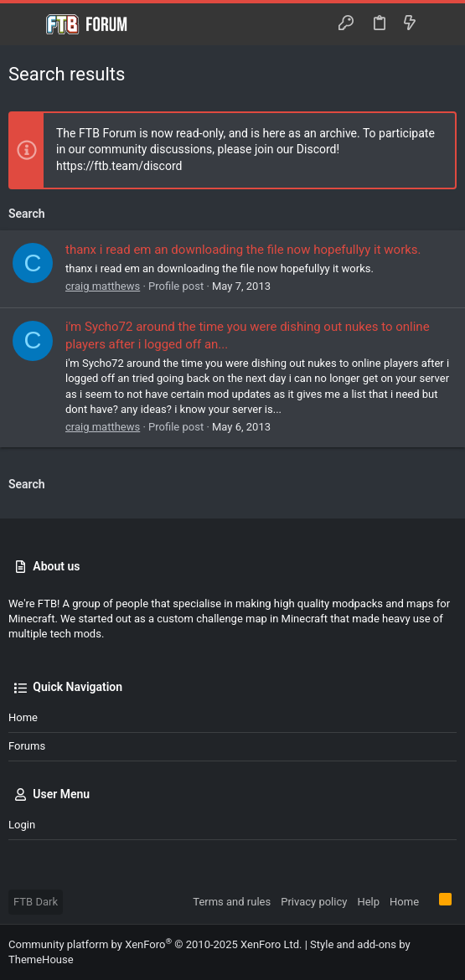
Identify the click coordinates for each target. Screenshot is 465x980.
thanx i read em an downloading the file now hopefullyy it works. (243, 250)
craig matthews (103, 286)
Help (368, 902)
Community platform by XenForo (155, 944)
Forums (27, 746)
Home (23, 717)
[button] (25, 24)
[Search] (440, 24)
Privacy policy (314, 902)
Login (22, 825)
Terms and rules (232, 902)
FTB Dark (36, 902)
